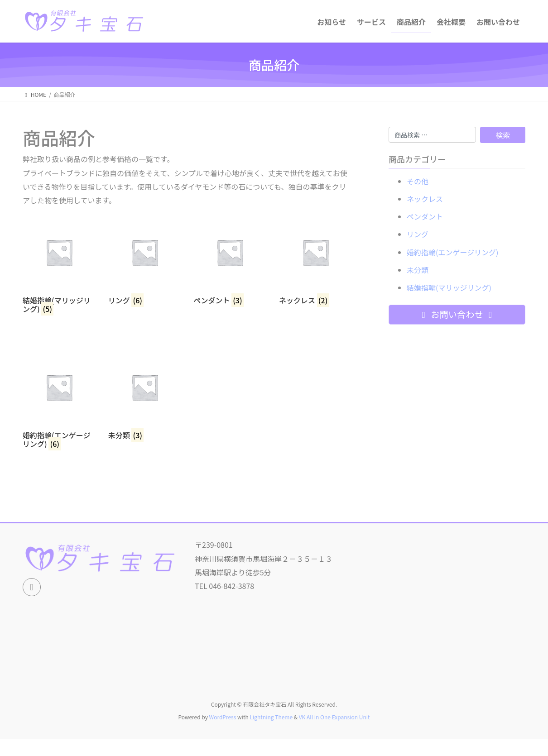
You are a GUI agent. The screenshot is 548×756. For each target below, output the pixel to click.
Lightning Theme (271, 717)
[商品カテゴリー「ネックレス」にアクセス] (315, 260)
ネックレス (425, 199)
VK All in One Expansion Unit (334, 717)
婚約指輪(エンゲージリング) (453, 252)
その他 (418, 181)
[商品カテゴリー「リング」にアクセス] (145, 260)
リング (418, 234)
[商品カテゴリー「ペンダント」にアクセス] (230, 260)
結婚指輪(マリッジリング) (449, 287)
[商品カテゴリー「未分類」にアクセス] (145, 395)
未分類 (418, 270)
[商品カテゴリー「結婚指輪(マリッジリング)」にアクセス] (59, 265)
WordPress (223, 717)
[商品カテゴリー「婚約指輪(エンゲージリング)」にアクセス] (59, 400)
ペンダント (425, 216)
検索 (503, 135)
